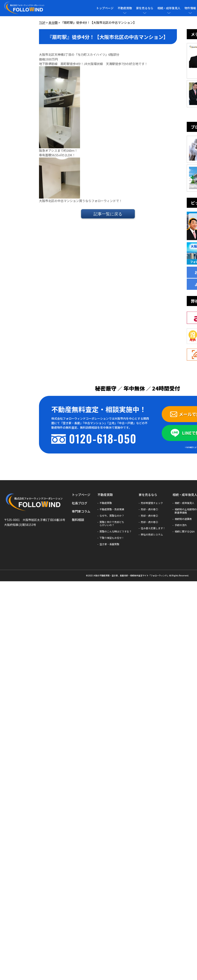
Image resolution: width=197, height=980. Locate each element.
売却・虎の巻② (149, 516)
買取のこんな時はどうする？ (116, 531)
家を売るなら (145, 8)
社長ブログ (80, 503)
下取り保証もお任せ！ (112, 538)
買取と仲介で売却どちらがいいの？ (112, 524)
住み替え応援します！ (153, 528)
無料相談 (78, 520)
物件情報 (190, 8)
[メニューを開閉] (125, 13)
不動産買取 (125, 8)
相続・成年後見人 (169, 8)
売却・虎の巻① (149, 509)
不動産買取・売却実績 (112, 509)
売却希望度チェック (152, 503)
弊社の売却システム (152, 535)
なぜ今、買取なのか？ (112, 516)
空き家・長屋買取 (109, 544)
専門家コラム (81, 511)
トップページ (105, 8)
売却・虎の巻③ (149, 522)
